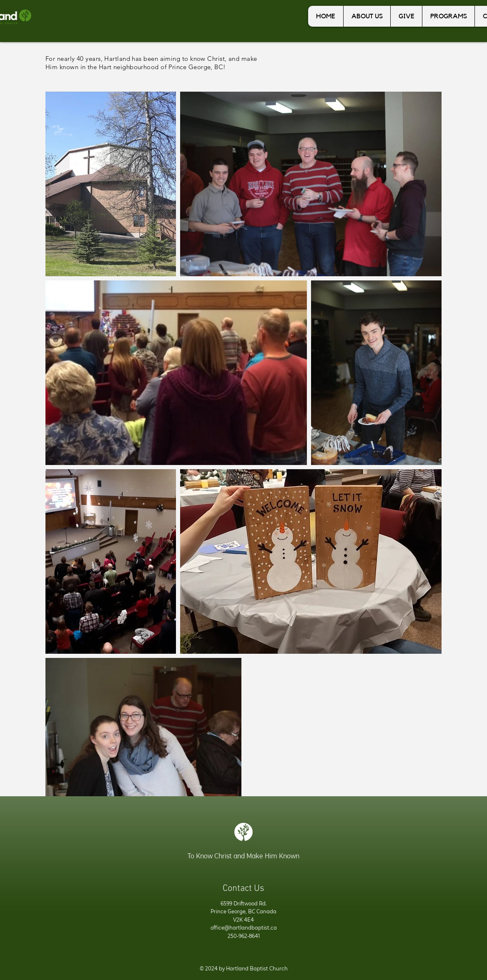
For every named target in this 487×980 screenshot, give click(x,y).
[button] (367, 16)
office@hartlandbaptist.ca (244, 927)
